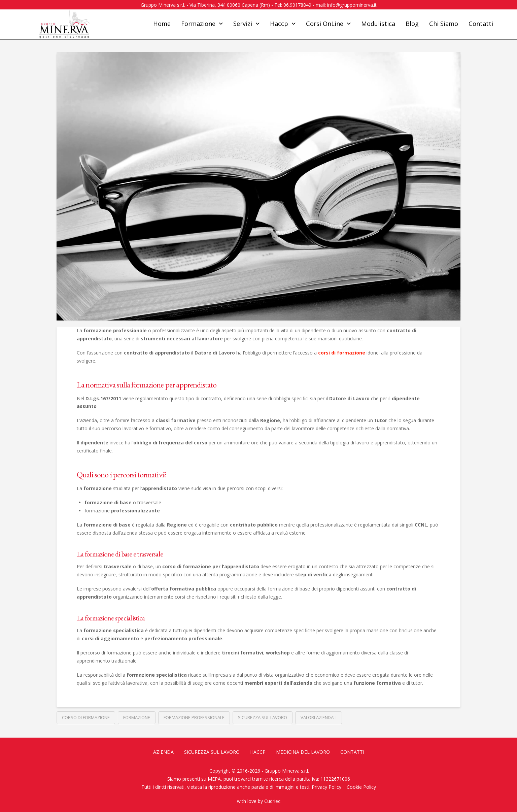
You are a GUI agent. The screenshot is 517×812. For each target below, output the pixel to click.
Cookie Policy (361, 787)
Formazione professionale (194, 717)
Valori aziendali (319, 717)
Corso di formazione (86, 717)
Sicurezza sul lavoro (263, 717)
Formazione (137, 717)
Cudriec (272, 801)
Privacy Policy (326, 787)
